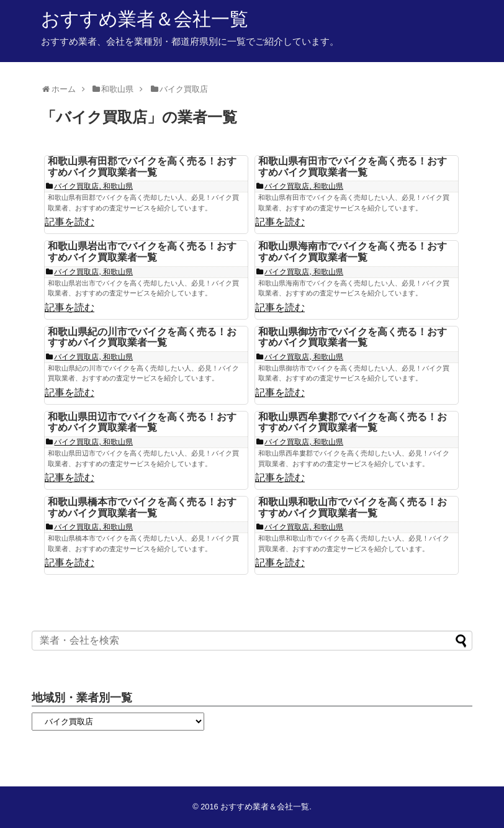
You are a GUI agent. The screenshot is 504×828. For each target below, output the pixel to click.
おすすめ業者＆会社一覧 (145, 19)
